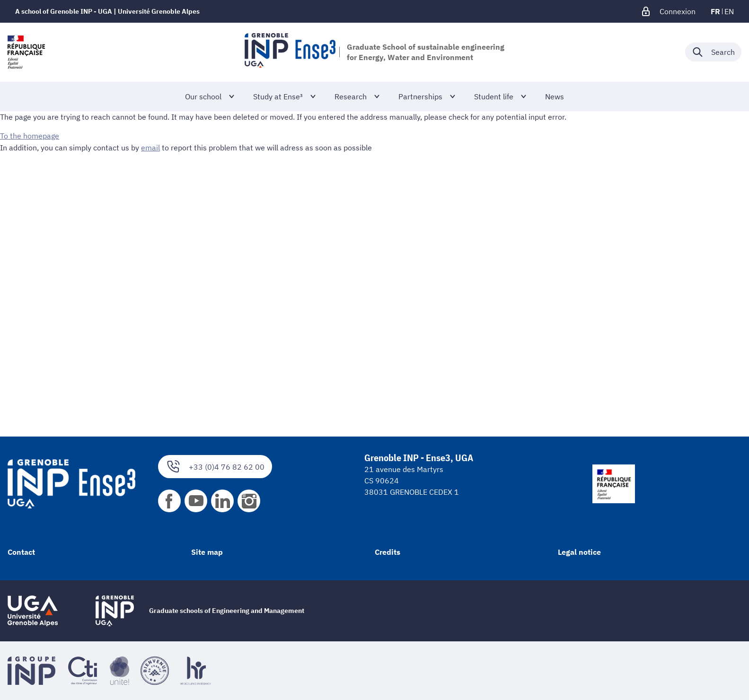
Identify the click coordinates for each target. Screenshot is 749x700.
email (150, 147)
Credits (388, 552)
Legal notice (579, 552)
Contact (21, 552)
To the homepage (30, 136)
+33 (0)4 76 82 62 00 (215, 467)
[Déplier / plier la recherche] (713, 52)
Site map (207, 552)
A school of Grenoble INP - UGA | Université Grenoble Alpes (107, 11)
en (729, 11)
